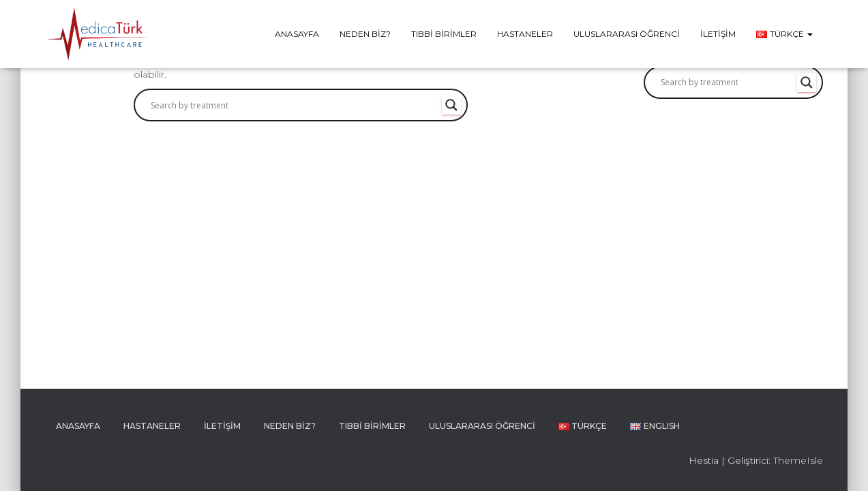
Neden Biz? (365, 34)
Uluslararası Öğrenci (627, 34)
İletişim (718, 34)
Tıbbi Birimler (444, 34)
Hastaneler (525, 34)
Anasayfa (297, 34)
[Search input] (295, 105)
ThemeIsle (798, 460)
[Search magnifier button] (451, 105)
